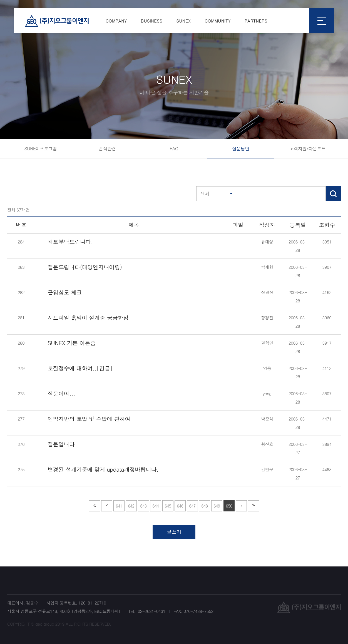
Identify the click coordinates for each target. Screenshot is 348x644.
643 (144, 506)
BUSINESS (152, 21)
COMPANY (116, 21)
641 (119, 506)
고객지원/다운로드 (307, 149)
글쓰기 (174, 532)
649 (217, 506)
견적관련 (107, 149)
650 (229, 506)
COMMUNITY (218, 21)
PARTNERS (256, 21)
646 (180, 506)
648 (205, 506)
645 (168, 506)
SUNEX (183, 21)
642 (131, 506)
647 (192, 506)
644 (156, 506)
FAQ (174, 149)
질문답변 (241, 149)
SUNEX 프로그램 (40, 149)
